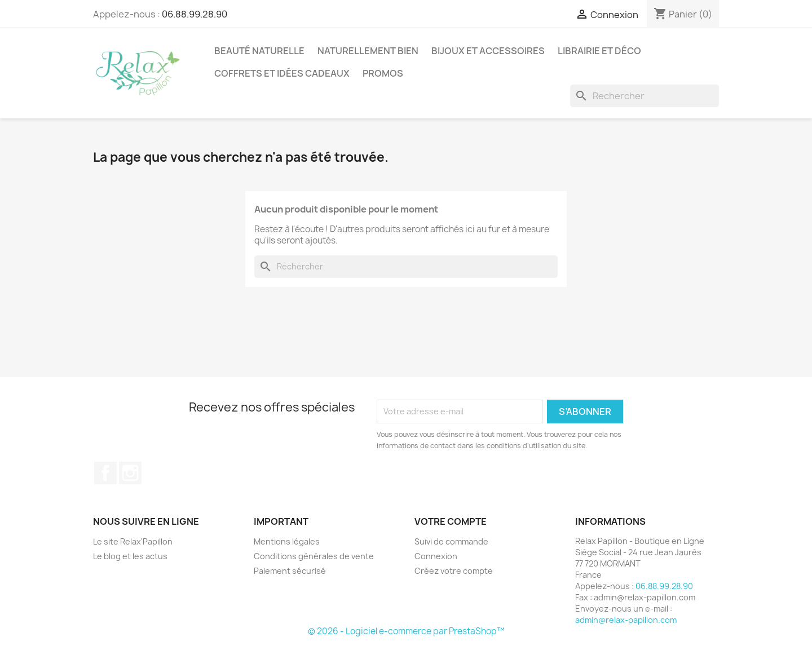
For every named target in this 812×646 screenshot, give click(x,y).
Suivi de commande (451, 541)
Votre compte (451, 521)
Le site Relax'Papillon (133, 541)
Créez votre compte (454, 571)
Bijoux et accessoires (488, 51)
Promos (383, 73)
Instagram (130, 473)
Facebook (105, 473)
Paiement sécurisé (290, 571)
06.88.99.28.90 (195, 14)
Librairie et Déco (599, 51)
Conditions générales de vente (314, 556)
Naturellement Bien (368, 51)
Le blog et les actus (130, 556)
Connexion (436, 556)
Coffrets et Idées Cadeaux (282, 73)
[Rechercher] (645, 96)
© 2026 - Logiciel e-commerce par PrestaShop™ (406, 631)
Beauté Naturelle (259, 51)
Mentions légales (287, 541)
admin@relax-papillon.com (626, 620)
